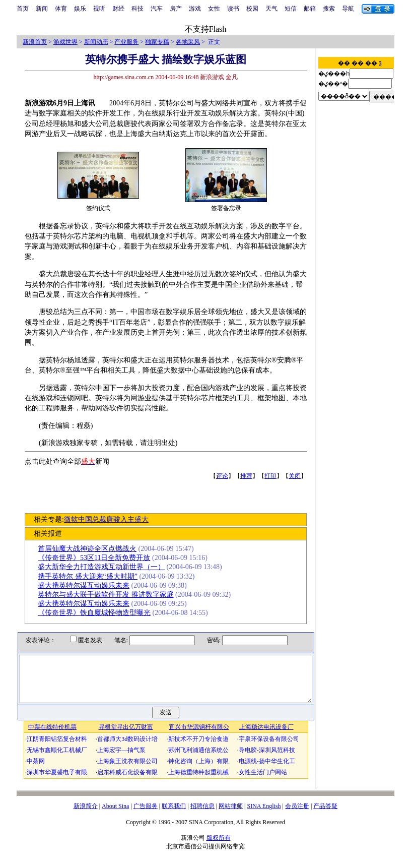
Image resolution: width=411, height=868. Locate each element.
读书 (233, 9)
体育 (61, 9)
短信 (291, 9)
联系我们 (174, 815)
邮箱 (310, 9)
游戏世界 (65, 42)
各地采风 (188, 42)
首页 (23, 9)
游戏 (195, 9)
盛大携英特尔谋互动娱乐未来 (87, 585)
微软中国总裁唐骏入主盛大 (109, 519)
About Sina (115, 815)
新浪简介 (86, 815)
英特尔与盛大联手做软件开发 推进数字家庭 (109, 595)
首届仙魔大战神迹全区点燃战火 (91, 549)
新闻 (42, 9)
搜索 (329, 9)
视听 (99, 9)
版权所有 (219, 847)
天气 (271, 9)
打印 (274, 476)
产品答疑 (325, 815)
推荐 (250, 476)
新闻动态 (96, 42)
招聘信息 (202, 815)
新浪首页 (35, 42)
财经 (118, 9)
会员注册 (297, 815)
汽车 (157, 9)
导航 (348, 9)
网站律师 (231, 815)
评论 (226, 476)
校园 (252, 9)
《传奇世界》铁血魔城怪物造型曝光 (98, 613)
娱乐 (80, 9)
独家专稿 (157, 42)
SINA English (264, 815)
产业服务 (126, 42)
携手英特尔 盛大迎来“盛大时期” (91, 576)
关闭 (298, 476)
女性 (214, 9)
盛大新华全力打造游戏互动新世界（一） (105, 567)
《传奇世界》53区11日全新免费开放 (97, 558)
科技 (138, 9)
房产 (176, 9)
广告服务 (146, 815)
